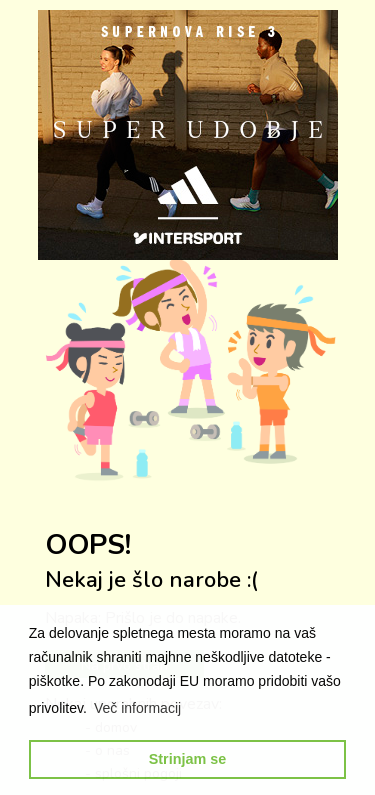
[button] (138, 708)
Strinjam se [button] (188, 759)
